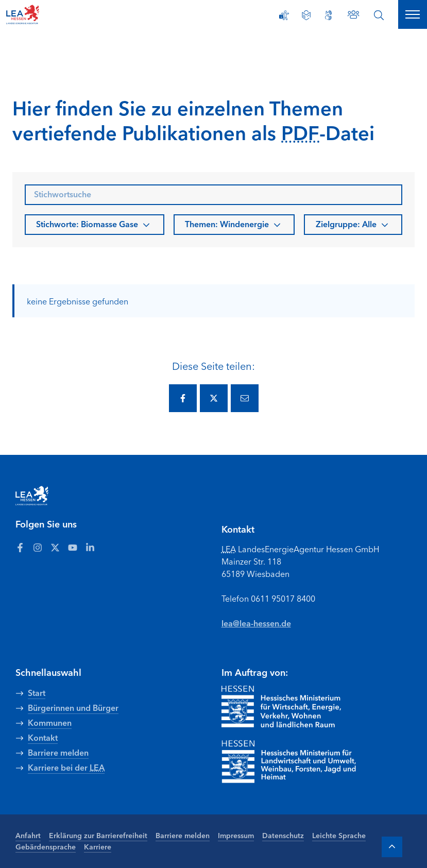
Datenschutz (283, 835)
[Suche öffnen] (379, 15)
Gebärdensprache (46, 846)
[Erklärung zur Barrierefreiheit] (284, 15)
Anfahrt (28, 835)
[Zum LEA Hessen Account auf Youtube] (73, 547)
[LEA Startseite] (47, 14)
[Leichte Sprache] (306, 15)
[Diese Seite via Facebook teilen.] (183, 398)
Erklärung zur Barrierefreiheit (98, 835)
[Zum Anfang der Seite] (392, 847)
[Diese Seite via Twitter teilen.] (214, 398)
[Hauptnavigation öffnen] (413, 14)
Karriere (98, 846)
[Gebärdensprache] (328, 15)
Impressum (236, 835)
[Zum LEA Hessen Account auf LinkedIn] (90, 547)
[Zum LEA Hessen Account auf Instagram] (38, 547)
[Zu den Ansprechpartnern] (353, 14)
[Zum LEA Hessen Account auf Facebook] (20, 547)
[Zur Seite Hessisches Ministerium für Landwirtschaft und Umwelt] (304, 762)
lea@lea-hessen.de (256, 623)
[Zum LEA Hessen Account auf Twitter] (55, 547)
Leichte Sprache (339, 835)
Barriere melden (183, 835)
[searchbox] (214, 195)
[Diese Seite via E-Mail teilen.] (245, 398)
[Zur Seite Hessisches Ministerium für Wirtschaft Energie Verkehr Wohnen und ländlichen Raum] (281, 707)
